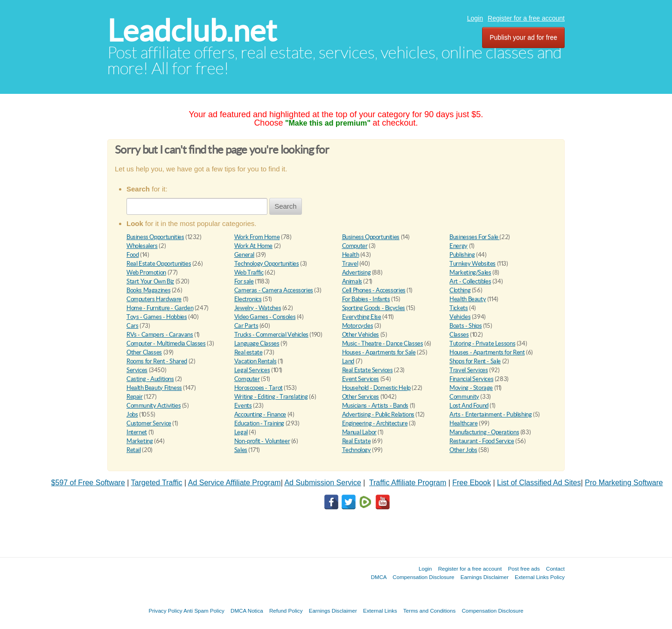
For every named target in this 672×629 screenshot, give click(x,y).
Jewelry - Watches (258, 308)
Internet (137, 432)
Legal (241, 432)
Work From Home (257, 237)
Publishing (462, 255)
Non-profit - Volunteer (262, 441)
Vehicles (460, 317)
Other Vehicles (361, 335)
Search (286, 206)
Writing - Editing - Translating (271, 397)
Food (133, 255)
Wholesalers (142, 246)
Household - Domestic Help (376, 388)
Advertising (357, 272)
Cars (132, 326)
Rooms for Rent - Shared (157, 361)
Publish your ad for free (523, 37)
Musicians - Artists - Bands (375, 406)
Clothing (460, 290)
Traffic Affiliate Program (408, 483)
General (244, 255)
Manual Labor (359, 432)
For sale (244, 281)
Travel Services (469, 370)
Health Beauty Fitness (154, 388)
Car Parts (246, 326)
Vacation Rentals (255, 361)
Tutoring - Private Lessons (482, 343)
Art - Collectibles (470, 281)
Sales (241, 450)
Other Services (361, 397)
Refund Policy (286, 611)
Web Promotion (146, 272)
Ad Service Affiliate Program (234, 483)
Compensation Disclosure (423, 577)
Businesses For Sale (474, 237)
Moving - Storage (471, 388)
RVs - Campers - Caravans (160, 335)
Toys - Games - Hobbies (157, 317)
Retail (134, 450)
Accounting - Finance (260, 414)
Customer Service (149, 423)
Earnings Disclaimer (485, 577)
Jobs (132, 414)
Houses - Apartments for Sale (379, 352)
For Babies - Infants (366, 299)
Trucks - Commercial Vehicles (271, 335)
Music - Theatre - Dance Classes (383, 343)
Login (475, 18)
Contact (555, 569)
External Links (380, 611)
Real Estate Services (367, 370)
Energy (458, 246)
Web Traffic (249, 272)
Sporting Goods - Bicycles (374, 308)
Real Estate (357, 441)
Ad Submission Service (323, 483)
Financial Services (471, 379)
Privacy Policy (165, 611)
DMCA (379, 577)
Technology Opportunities (267, 264)
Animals (352, 281)
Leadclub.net (192, 31)
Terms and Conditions (429, 611)
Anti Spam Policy (204, 611)
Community (464, 397)
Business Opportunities (155, 237)
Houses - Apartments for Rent (487, 352)
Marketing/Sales (470, 272)
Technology (357, 450)
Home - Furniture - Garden (160, 308)
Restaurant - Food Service (482, 441)
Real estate (248, 352)
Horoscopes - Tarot (259, 388)
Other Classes (144, 352)
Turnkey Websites (472, 264)
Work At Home (253, 246)
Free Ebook (472, 483)
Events (243, 406)
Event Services (361, 379)
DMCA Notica (247, 611)
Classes (459, 335)
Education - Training (259, 423)
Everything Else (362, 317)
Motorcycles (358, 326)
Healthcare (463, 423)
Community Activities (154, 406)
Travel (350, 264)
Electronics (248, 299)
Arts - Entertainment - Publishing (490, 414)
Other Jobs (463, 450)
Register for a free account (526, 18)
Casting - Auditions (150, 379)
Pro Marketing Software (624, 483)
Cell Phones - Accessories (374, 290)
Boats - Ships (465, 326)
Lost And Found (469, 406)
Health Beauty (468, 299)
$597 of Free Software (88, 483)
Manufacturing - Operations (484, 432)
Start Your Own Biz (150, 281)
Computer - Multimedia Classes (166, 343)
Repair (135, 397)
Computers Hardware (154, 299)
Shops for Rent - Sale (475, 361)
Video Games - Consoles (265, 317)
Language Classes (257, 343)
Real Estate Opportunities (159, 264)
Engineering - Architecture (375, 423)
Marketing (140, 441)
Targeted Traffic (157, 483)
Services (137, 370)
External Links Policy (540, 577)
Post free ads (524, 569)
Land (348, 361)
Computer (355, 246)
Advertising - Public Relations (378, 414)
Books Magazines (148, 290)
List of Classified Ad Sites (539, 483)
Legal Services (252, 370)
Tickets (458, 308)
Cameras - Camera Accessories (274, 290)
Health (351, 255)
